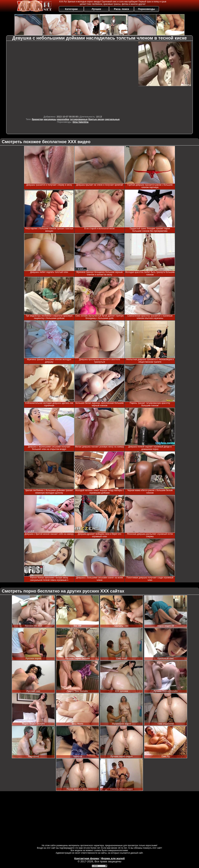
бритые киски (96, 119)
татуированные (79, 119)
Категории (71, 9)
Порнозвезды (147, 9)
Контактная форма (87, 858)
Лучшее (96, 9)
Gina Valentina (81, 122)
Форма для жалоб (113, 858)
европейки (63, 119)
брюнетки (37, 119)
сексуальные (112, 119)
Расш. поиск (121, 9)
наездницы (50, 119)
